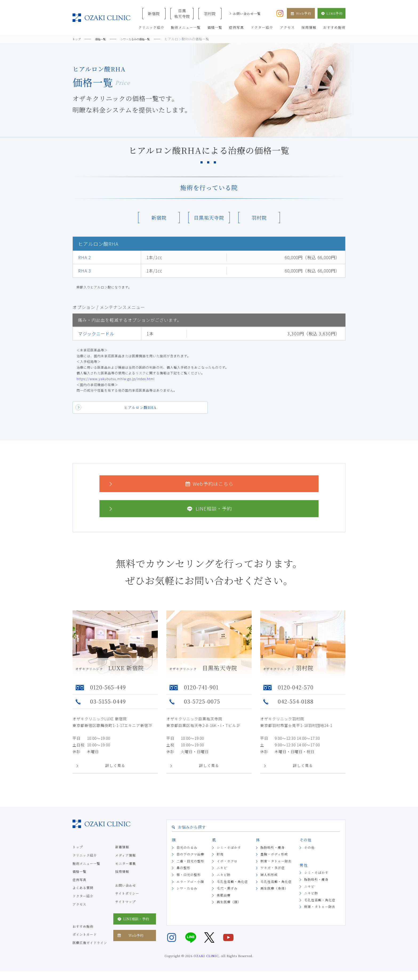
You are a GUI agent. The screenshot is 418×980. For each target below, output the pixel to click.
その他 (309, 847)
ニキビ (222, 868)
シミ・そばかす (229, 847)
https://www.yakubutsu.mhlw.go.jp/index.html (116, 379)
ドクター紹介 (83, 896)
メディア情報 (125, 855)
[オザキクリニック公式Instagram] (280, 13)
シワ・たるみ (187, 888)
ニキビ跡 (224, 875)
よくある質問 (83, 888)
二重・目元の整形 (190, 861)
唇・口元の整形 (189, 875)
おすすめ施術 (83, 926)
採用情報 (122, 871)
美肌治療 (224, 895)
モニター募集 (126, 863)
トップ (78, 847)
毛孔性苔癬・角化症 (232, 881)
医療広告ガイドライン (90, 943)
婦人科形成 (269, 875)
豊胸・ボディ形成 (274, 854)
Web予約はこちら (170, 484)
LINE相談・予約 (170, 508)
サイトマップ (125, 901)
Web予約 (301, 13)
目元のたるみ (187, 847)
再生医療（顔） (229, 902)
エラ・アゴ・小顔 (190, 881)
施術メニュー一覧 (86, 863)
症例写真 (79, 880)
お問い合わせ (126, 885)
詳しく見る (115, 766)
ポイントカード (85, 934)
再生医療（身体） (274, 888)
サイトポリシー (127, 893)
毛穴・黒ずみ (227, 888)
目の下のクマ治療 (190, 854)
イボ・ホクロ (227, 861)
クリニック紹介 (85, 855)
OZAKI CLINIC (206, 956)
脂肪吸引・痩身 (273, 847)
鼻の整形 (183, 868)
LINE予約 (331, 13)
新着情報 (122, 847)
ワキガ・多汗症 (273, 868)
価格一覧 (79, 871)
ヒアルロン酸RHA (140, 407)
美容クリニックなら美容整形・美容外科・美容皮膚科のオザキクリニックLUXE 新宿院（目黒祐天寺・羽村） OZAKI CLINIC (101, 18)
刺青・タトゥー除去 (276, 861)
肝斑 (220, 854)
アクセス (79, 904)
